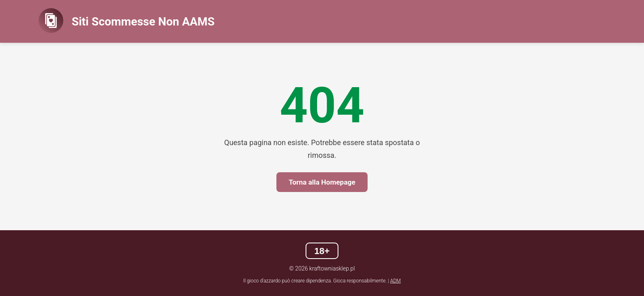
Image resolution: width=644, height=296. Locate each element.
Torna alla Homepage (322, 182)
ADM (396, 281)
